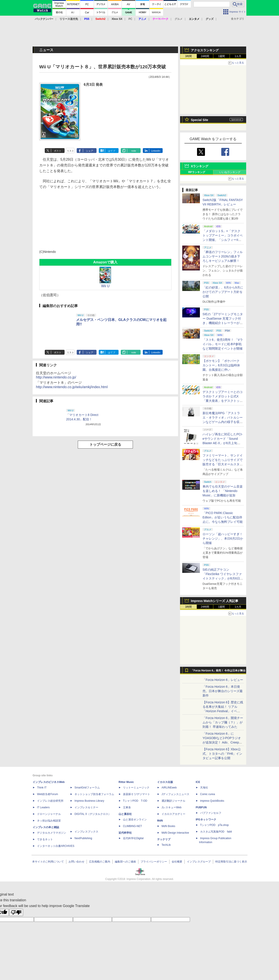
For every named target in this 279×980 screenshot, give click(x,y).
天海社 (204, 788)
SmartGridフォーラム (87, 788)
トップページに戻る (105, 444)
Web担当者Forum (47, 794)
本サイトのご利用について (48, 862)
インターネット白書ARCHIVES (56, 846)
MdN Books (168, 826)
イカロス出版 (165, 782)
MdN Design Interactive (175, 833)
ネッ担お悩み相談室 (49, 821)
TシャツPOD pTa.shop (214, 825)
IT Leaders (43, 807)
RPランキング (197, 172)
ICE (198, 782)
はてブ (112, 151)
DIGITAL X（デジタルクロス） (93, 814)
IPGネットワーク (206, 820)
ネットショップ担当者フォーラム (94, 794)
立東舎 (127, 807)
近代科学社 (125, 833)
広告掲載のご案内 (100, 862)
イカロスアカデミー (173, 814)
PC (130, 19)
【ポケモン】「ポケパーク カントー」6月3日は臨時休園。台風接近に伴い (221, 365)
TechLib (166, 845)
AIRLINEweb (169, 788)
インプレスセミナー (86, 807)
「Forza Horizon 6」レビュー (223, 680)
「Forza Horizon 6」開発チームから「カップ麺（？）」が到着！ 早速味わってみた (223, 722)
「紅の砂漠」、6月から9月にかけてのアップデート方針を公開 (223, 292)
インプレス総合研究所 (50, 801)
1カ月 (238, 56)
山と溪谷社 (125, 814)
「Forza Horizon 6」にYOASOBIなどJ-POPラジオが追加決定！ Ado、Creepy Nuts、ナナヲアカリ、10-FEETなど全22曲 (222, 742)
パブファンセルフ (211, 813)
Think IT (42, 788)
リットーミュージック (136, 788)
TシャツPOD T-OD (135, 801)
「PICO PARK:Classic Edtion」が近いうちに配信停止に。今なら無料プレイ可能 (223, 517)
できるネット (45, 839)
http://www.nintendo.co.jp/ (56, 377)
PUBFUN (201, 807)
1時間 (189, 56)
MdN (160, 821)
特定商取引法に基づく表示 (231, 862)
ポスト (58, 151)
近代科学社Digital (133, 838)
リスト (70, 151)
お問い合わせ (76, 862)
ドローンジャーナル (49, 814)
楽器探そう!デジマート (137, 794)
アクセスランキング (205, 50)
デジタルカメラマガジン (52, 833)
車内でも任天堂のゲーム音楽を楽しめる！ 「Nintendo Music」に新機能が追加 (223, 491)
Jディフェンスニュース (175, 794)
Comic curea (207, 794)
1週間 (222, 56)
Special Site (200, 120)
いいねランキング (230, 172)
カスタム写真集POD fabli (216, 832)
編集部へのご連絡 (125, 862)
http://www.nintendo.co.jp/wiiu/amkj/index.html (72, 387)
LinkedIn (156, 151)
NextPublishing (83, 838)
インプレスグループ (199, 862)
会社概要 (177, 862)
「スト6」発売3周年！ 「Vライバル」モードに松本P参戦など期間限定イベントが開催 (223, 344)
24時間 (205, 56)
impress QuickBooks (212, 801)
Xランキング (200, 166)
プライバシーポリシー (154, 862)
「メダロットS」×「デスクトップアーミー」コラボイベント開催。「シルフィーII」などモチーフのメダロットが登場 (223, 240)
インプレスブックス (86, 832)
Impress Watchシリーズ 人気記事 (215, 601)
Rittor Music (126, 782)
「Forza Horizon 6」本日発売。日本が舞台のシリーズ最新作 (223, 691)
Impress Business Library (89, 801)
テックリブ (164, 839)
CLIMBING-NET (132, 826)
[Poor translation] (16, 912)
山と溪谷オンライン (135, 820)
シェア (90, 151)
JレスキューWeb (171, 807)
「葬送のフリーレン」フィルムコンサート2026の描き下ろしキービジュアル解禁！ (223, 256)
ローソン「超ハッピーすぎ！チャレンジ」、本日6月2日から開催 (223, 538)
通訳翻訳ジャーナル (173, 801)
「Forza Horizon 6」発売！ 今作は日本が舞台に (218, 672)
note (134, 151)
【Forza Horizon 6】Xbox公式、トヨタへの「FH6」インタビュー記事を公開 (222, 754)
